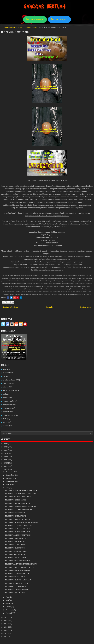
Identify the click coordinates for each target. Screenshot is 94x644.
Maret (8, 607)
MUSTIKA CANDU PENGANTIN (18, 570)
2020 (6, 463)
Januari (9, 613)
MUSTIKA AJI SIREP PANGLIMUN (19, 509)
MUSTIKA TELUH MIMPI (15, 577)
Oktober (9, 478)
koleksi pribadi (9, 380)
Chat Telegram (59, 19)
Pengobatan (7, 408)
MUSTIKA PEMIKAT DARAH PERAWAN (21, 506)
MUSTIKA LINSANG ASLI (15, 593)
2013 (6, 630)
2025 (6, 447)
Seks (5, 419)
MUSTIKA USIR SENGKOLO (16, 554)
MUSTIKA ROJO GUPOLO (15, 542)
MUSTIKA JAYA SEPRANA (15, 586)
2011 (6, 637)
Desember (10, 472)
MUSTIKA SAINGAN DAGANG (17, 590)
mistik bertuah (16, 27)
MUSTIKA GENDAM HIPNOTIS (17, 561)
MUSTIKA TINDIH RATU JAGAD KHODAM (22, 522)
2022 (6, 457)
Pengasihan (27, 27)
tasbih (5, 422)
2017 (6, 617)
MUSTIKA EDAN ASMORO (15, 538)
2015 (6, 624)
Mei (7, 600)
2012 (6, 633)
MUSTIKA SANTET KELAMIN (17, 583)
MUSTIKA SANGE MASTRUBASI (18, 535)
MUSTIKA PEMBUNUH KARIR (17, 574)
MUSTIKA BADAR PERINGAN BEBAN (20, 567)
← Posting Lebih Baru (10, 307)
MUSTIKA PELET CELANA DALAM (19, 526)
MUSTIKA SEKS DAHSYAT (15, 545)
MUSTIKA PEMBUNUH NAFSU (18, 532)
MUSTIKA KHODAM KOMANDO (18, 529)
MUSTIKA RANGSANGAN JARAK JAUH (21, 494)
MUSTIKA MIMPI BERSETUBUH (15, 32)
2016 (6, 621)
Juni (8, 597)
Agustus (9, 485)
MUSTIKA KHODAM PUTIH (16, 551)
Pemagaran (7, 398)
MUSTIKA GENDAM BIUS (15, 513)
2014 (6, 627)
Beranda (5, 27)
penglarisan (7, 405)
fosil (4, 369)
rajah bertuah (8, 415)
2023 (6, 453)
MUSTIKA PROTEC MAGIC (16, 500)
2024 (6, 450)
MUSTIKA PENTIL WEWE (15, 516)
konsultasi (7, 383)
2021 (6, 460)
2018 (6, 469)
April (8, 604)
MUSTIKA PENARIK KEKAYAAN (18, 503)
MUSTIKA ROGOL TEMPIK (16, 557)
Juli (7, 488)
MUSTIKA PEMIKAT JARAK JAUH (19, 580)
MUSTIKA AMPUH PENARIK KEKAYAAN (21, 564)
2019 (6, 466)
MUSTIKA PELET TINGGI (15, 548)
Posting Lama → (87, 307)
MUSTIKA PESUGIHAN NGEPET (18, 519)
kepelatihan (7, 373)
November (10, 475)
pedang (6, 394)
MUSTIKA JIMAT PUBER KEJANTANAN (21, 490)
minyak (6, 387)
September (10, 481)
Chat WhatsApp (35, 19)
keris (5, 376)
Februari (9, 610)
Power (36, 27)
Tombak (6, 426)
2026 (6, 444)
